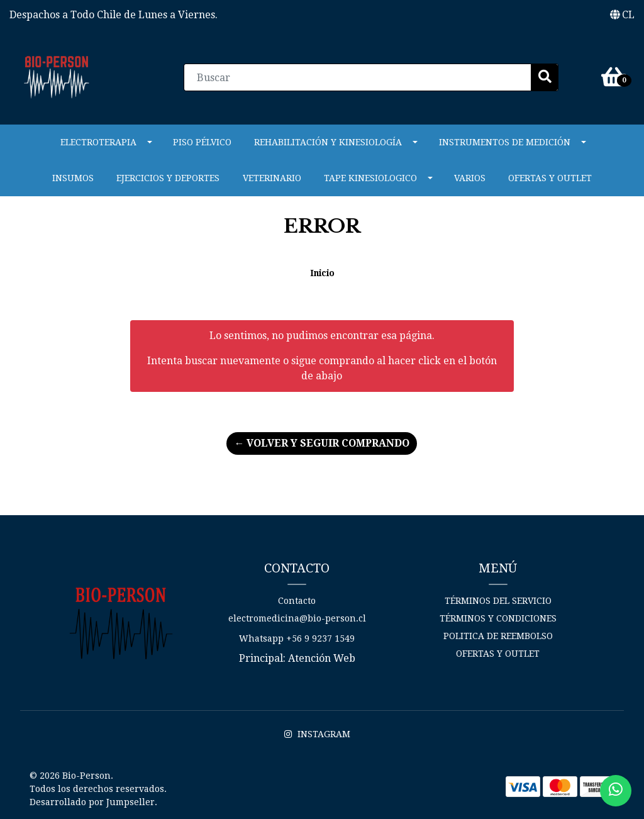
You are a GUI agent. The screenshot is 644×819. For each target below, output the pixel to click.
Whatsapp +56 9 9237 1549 (297, 638)
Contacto (297, 601)
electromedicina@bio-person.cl (297, 618)
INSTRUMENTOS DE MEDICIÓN (505, 142)
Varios (470, 178)
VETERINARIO (272, 178)
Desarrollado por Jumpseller (92, 802)
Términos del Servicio (498, 601)
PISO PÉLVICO (202, 142)
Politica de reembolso (498, 636)
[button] (622, 15)
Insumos (73, 178)
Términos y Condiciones (498, 618)
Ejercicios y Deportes (168, 178)
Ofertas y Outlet (550, 178)
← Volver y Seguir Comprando (322, 443)
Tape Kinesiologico (370, 178)
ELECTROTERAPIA (98, 142)
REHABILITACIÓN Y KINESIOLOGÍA (328, 142)
